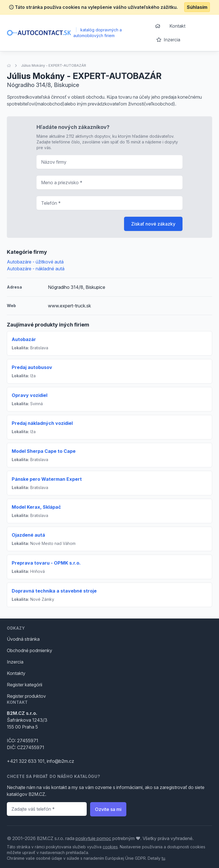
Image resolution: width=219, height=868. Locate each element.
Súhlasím (197, 7)
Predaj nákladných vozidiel (42, 423)
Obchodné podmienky (30, 650)
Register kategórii (25, 685)
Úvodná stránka (23, 639)
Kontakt (177, 26)
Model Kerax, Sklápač (36, 507)
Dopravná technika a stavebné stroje (54, 591)
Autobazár (24, 339)
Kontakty (16, 673)
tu (163, 858)
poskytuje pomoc (93, 838)
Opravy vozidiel (30, 395)
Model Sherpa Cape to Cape (44, 451)
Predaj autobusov (32, 367)
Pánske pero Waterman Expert (47, 479)
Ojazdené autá (28, 535)
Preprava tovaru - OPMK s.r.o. (46, 563)
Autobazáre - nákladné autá (36, 269)
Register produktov (26, 696)
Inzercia (168, 40)
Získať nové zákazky (153, 224)
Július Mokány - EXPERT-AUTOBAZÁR (54, 65)
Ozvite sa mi (108, 809)
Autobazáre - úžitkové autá (35, 262)
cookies (110, 847)
